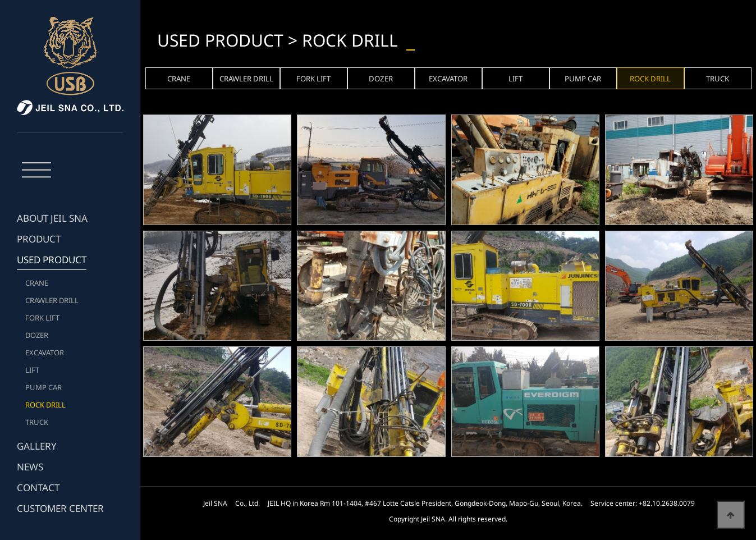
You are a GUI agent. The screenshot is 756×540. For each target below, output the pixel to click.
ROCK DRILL (45, 405)
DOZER (37, 335)
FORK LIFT (42, 318)
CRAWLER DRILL (52, 300)
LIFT (32, 370)
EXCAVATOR (45, 353)
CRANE (37, 283)
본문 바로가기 (0, 0)
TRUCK (37, 422)
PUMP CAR (43, 387)
